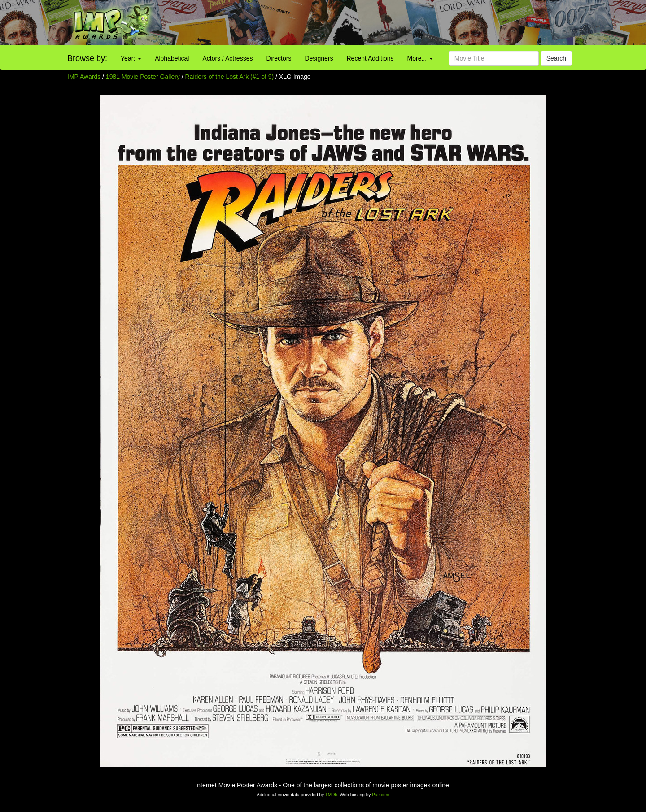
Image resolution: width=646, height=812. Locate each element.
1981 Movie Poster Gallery (143, 77)
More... (420, 58)
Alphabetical (172, 58)
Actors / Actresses (227, 58)
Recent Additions (370, 58)
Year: (131, 58)
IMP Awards (84, 77)
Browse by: (87, 58)
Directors (279, 58)
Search (556, 58)
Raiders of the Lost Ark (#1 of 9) (230, 77)
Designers (319, 58)
